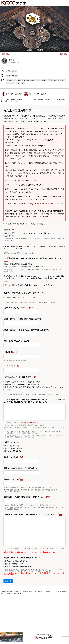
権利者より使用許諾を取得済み (16, 561)
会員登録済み (9, 236)
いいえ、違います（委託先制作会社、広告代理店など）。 (25, 267)
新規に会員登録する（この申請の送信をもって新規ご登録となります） (30, 233)
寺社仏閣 (9, 80)
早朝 (18, 83)
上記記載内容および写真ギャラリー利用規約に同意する (24, 224)
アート (9, 83)
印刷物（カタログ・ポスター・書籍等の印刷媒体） (23, 382)
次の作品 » (64, 54)
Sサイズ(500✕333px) (12, 446)
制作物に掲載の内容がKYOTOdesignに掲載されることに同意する (28, 285)
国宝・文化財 (35, 80)
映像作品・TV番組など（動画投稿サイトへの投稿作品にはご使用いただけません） (34, 387)
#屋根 (8, 76)
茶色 (23, 83)
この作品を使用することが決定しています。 (20, 298)
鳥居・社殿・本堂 (23, 80)
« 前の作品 (5, 54)
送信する (8, 581)
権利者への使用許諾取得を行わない (17, 566)
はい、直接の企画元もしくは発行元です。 (20, 264)
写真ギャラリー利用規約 (44, 204)
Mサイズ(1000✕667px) (13, 449)
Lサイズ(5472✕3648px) (13, 451)
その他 (7, 390)
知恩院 (14, 71)
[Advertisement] (34, 613)
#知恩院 (15, 76)
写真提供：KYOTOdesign (30, 423)
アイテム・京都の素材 (58, 80)
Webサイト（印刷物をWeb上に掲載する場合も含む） (24, 384)
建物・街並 (45, 80)
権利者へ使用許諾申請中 (13, 564)
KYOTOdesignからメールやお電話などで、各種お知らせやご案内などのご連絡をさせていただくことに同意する (34, 247)
